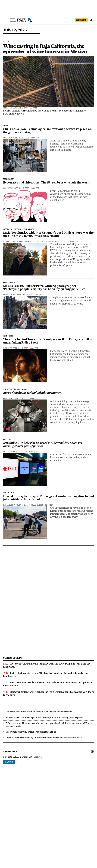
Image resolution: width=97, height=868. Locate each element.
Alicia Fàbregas (10, 108)
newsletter (10, 752)
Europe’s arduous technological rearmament (33, 393)
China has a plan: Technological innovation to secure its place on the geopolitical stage (47, 131)
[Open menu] (6, 20)
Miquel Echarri (10, 348)
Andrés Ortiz (9, 295)
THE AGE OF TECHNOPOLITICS (15, 389)
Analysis (7, 439)
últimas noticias (13, 658)
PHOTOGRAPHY (9, 283)
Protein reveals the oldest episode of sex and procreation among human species (44, 717)
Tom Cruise (8, 336)
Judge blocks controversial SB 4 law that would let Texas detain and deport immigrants (46, 675)
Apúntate (9, 762)
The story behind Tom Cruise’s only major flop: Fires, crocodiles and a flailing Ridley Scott (47, 341)
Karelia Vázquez (10, 188)
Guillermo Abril (10, 138)
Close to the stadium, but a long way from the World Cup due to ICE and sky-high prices (47, 665)
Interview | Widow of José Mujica (19, 229)
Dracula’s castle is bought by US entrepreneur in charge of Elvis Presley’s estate (44, 738)
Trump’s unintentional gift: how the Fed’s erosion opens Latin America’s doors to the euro (48, 693)
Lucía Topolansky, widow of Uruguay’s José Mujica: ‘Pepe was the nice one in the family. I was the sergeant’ (48, 234)
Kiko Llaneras (9, 452)
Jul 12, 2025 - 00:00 (28, 108)
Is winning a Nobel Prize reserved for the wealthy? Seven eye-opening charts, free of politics (43, 445)
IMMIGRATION (9, 493)
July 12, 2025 (15, 30)
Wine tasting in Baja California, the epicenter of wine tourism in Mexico (45, 49)
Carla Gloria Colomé (13, 505)
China (6, 126)
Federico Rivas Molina (13, 241)
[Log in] (91, 20)
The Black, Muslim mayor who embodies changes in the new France (39, 712)
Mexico (6, 41)
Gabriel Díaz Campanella (36, 241)
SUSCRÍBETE (81, 20)
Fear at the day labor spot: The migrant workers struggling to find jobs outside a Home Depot (48, 498)
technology (9, 179)
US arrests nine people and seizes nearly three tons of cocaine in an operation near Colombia (48, 684)
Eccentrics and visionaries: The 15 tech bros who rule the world (47, 183)
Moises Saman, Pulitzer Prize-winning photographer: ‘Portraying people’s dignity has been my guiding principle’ (44, 288)
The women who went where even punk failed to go (31, 732)
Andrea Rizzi (9, 398)
